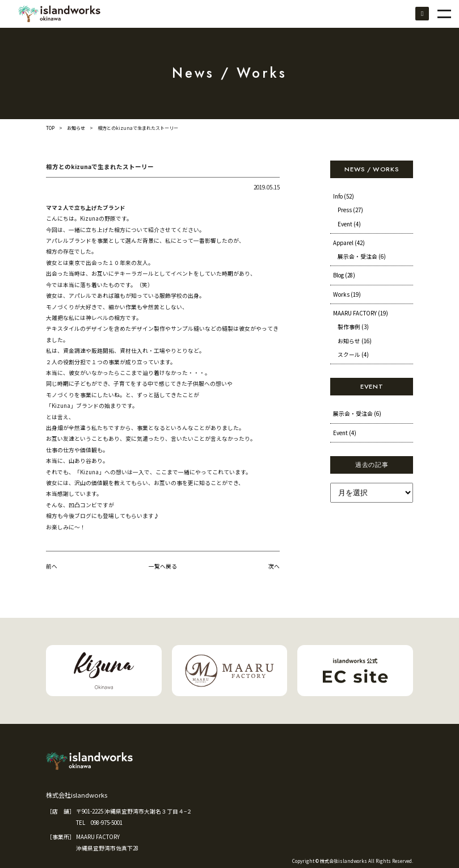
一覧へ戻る (163, 566)
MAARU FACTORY (361, 313)
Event (349, 224)
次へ (274, 566)
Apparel (349, 243)
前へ (52, 566)
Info (344, 196)
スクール (353, 355)
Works (347, 294)
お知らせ (76, 128)
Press (350, 210)
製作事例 (353, 327)
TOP (50, 128)
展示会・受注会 (362, 256)
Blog (344, 275)
